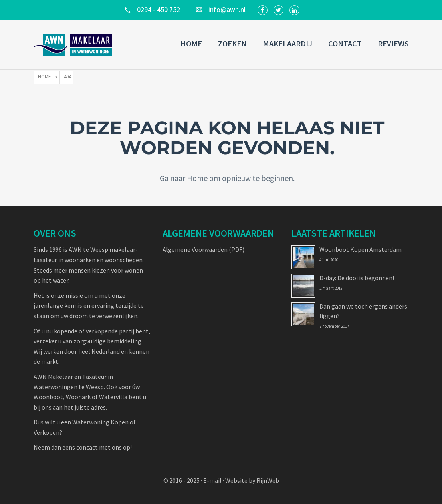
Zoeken (232, 43)
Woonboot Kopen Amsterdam (361, 249)
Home (191, 43)
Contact (345, 43)
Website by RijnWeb (252, 480)
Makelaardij (287, 43)
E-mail (212, 480)
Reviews (393, 43)
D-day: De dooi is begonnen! (357, 278)
